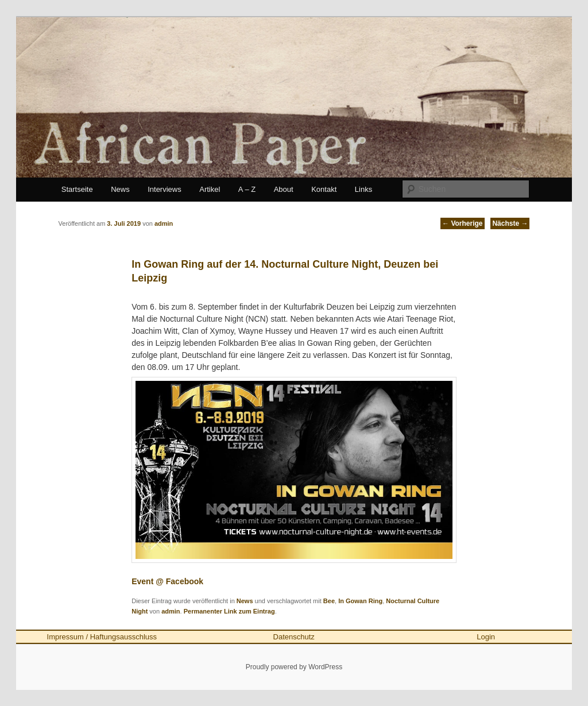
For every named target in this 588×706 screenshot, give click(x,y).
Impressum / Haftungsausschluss (102, 637)
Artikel (210, 189)
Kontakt (324, 189)
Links (363, 189)
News (120, 189)
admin (171, 611)
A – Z (247, 189)
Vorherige (462, 223)
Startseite (77, 189)
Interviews (165, 189)
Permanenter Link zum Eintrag (229, 611)
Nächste (510, 223)
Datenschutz (294, 637)
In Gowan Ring (360, 601)
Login (486, 637)
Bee (329, 601)
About (284, 189)
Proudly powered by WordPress (294, 667)
